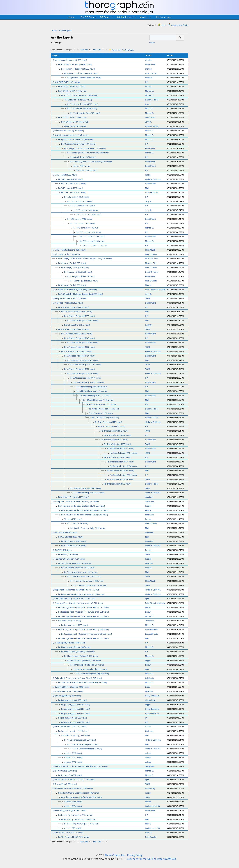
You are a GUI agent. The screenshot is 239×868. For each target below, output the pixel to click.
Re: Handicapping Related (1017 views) (87, 665)
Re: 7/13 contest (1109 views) (92, 237)
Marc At (148, 285)
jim (146, 718)
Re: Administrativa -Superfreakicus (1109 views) (81, 797)
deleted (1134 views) (73, 806)
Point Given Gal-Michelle (155, 290)
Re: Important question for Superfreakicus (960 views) (81, 594)
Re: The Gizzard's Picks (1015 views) (83, 104)
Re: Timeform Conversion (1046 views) (75, 563)
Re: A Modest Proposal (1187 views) (77, 312)
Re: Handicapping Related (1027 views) (78, 652)
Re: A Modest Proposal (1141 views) (86, 378)
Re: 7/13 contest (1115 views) (95, 245)
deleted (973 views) (73, 828)
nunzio (148, 175)
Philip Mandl (150, 65)
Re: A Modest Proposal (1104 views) (74, 329)
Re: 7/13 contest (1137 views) (71, 188)
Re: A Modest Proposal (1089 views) (92, 387)
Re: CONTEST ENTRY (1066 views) (72, 117)
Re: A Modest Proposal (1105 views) (98, 400)
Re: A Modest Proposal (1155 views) (80, 316)
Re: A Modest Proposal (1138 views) (92, 391)
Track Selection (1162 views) (101, 413)
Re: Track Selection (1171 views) (120, 462)
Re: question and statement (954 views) (81, 73)
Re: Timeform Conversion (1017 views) (81, 572)
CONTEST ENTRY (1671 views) (68, 82)
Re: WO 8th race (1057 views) (71, 537)
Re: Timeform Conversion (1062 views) (78, 568)
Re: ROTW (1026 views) (68, 554)
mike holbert (150, 118)
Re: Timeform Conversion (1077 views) (84, 577)
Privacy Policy (135, 855)
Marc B (148, 669)
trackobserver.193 (152, 806)
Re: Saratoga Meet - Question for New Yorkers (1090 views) (87, 634)
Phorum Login (164, 17)
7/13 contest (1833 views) (66, 175)
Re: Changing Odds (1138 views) (84, 281)
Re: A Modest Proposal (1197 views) (77, 334)
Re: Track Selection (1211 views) (114, 440)
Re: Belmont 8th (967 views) (70, 775)
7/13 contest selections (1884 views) (71, 250)
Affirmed (148, 833)
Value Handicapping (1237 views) (75, 735)
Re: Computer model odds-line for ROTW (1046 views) (85, 515)
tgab (147, 537)
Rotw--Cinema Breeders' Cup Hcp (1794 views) (75, 780)
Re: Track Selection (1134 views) (105, 418)
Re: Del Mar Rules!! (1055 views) (75, 625)
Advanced (152, 42)
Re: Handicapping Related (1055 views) (90, 669)
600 (82, 50)
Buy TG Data (88, 17)
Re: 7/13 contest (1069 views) (92, 241)
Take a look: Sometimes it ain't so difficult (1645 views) (78, 678)
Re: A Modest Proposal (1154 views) (86, 365)
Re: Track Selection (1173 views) (117, 484)
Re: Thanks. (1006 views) (78, 524)
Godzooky (149, 731)
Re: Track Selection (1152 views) (111, 426)
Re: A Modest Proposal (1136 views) (89, 382)
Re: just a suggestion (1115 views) (76, 709)
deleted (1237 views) (73, 758)
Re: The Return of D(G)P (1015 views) (74, 837)
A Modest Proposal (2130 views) (69, 303)
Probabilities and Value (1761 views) (71, 727)
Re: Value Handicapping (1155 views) (83, 744)
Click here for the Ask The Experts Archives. (152, 859)
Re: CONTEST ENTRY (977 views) (72, 87)
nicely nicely (150, 700)
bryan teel (149, 532)
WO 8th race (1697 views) (66, 532)
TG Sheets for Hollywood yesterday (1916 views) (76, 290)
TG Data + (106, 17)
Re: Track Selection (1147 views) (120, 449)
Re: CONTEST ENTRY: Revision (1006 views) (79, 95)
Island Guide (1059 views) (75, 126)
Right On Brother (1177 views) (77, 325)
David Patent (150, 166)
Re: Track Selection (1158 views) (120, 471)
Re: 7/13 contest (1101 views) (83, 206)
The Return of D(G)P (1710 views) (69, 833)
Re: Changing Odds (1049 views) (81, 276)
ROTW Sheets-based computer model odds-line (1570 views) (81, 766)
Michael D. (149, 91)
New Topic (129, 50)
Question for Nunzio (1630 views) (69, 131)
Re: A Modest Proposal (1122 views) (95, 396)
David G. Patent (152, 100)
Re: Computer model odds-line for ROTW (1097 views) (81, 506)
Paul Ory (149, 325)
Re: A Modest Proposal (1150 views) (74, 307)
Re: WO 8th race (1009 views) (74, 541)
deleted (148, 753)
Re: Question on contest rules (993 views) (76, 140)
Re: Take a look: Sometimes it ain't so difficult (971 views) (82, 683)
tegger (148, 661)
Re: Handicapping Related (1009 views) (81, 656)
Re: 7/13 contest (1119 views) (86, 228)
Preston (148, 87)
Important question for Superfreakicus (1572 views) (77, 590)
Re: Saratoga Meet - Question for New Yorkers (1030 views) (83, 607)
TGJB (147, 299)
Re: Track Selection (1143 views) (114, 431)
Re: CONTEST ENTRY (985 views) (75, 122)
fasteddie (149, 563)
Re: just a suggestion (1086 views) (72, 718)
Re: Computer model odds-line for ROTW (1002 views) (85, 510)
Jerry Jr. (148, 122)
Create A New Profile (180, 25)
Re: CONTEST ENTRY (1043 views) (72, 91)
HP (146, 82)
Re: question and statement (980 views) (84, 78)
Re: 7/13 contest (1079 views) (77, 197)
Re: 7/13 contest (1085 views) (86, 210)
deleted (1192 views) (73, 753)
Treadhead (150, 621)
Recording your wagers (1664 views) (71, 811)
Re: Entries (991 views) (86, 170)
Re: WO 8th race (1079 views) (74, 546)
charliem (149, 60)
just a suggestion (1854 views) (68, 696)
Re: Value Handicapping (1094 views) (80, 740)
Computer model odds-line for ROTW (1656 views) (77, 502)
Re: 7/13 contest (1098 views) (89, 215)
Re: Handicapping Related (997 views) (74, 647)
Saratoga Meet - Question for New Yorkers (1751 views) (79, 603)
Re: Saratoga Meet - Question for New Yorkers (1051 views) (83, 612)
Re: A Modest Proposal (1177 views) (101, 404)
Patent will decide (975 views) (83, 157)
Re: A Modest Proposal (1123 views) (89, 493)
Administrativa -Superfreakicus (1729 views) (74, 788)
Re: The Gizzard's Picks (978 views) (82, 109)
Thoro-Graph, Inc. (115, 855)
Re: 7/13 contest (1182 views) (80, 219)
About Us (145, 17)
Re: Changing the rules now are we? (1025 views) (85, 148)
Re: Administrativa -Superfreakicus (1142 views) (78, 793)
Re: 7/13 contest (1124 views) (74, 184)
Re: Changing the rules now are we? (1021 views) (91, 162)
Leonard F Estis (152, 630)
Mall (147, 188)
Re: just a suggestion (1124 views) (76, 713)
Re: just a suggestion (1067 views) (76, 705)
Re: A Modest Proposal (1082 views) (86, 488)
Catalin (148, 727)
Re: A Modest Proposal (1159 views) (74, 497)
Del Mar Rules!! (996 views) (70, 621)
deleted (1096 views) (73, 802)
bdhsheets (149, 678)
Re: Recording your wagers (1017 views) (81, 824)
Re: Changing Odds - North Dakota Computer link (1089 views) (85, 259)
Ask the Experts (126, 17)
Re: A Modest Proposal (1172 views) (77, 351)
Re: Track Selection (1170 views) (124, 466)
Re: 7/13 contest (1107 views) (74, 192)
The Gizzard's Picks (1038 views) (78, 100)
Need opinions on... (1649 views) (69, 691)
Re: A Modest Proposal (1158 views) (83, 343)
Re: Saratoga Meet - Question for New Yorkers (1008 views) (83, 616)
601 (86, 50)
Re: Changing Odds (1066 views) (78, 272)
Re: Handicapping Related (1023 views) (84, 660)
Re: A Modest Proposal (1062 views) (80, 347)
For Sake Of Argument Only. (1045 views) (88, 528)
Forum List (116, 50)
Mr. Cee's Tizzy (151, 259)
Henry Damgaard (152, 696)
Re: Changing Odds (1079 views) (72, 263)
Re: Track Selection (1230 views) (120, 479)
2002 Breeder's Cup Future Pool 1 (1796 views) (75, 599)
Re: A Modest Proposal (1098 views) (83, 321)
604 (99, 50)
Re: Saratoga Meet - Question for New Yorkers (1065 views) (83, 630)
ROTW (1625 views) (63, 550)
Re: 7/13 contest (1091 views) (83, 223)
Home (71, 17)
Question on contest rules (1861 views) (72, 135)
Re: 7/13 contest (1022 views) (71, 179)
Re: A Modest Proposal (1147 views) (83, 360)
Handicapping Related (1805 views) (70, 643)
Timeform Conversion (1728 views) (70, 559)
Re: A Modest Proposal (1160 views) (104, 409)
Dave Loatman (151, 73)
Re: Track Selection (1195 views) (117, 457)
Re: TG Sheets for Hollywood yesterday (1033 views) (80, 294)
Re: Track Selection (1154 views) (124, 453)
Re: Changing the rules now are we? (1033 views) (88, 153)
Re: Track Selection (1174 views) (124, 475)
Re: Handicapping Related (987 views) (93, 674)
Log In (163, 25)
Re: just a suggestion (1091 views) (76, 722)
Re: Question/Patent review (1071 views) (78, 144)
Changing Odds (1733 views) (67, 254)
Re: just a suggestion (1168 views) (72, 700)
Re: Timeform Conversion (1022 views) (87, 581)
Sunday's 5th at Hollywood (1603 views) (72, 687)
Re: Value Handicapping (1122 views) (86, 749)
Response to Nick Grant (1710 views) (71, 298)
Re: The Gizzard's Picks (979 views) (85, 113)
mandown (149, 497)
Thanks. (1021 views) (73, 519)
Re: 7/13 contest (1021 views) (80, 201)
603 (95, 50)
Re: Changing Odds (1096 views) (72, 285)
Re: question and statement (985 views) (75, 64)
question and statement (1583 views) (71, 60)
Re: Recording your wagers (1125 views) (75, 815)
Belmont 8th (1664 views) (66, 771)
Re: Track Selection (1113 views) (108, 422)
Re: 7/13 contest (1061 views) (89, 232)
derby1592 (149, 502)
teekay (148, 608)
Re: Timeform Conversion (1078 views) (90, 585)
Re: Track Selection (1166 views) (117, 435)
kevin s (148, 104)
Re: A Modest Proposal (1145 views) (80, 338)
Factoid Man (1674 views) (66, 784)
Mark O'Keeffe (151, 254)
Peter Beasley (151, 837)
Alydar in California (153, 179)
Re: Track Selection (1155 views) (117, 444)
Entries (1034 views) (82, 166)
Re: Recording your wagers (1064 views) (78, 819)
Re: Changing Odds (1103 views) (75, 268)
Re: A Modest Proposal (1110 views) (83, 373)
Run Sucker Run (152, 713)
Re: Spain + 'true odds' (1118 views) (73, 731)
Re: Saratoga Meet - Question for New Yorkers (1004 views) (83, 638)
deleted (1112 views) (73, 762)
